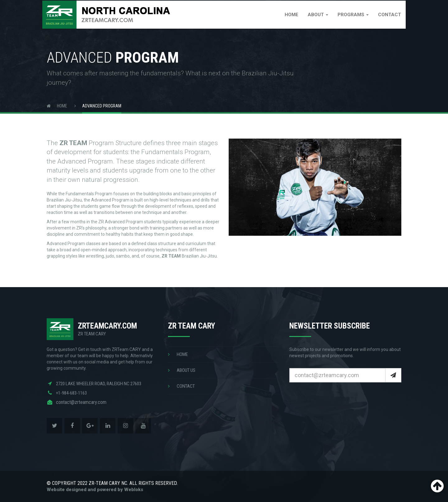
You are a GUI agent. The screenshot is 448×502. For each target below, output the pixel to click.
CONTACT (181, 386)
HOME (178, 354)
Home (287, 20)
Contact (385, 20)
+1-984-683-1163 (71, 393)
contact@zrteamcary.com (81, 402)
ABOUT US (182, 370)
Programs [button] (349, 20)
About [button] (314, 20)
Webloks (134, 490)
